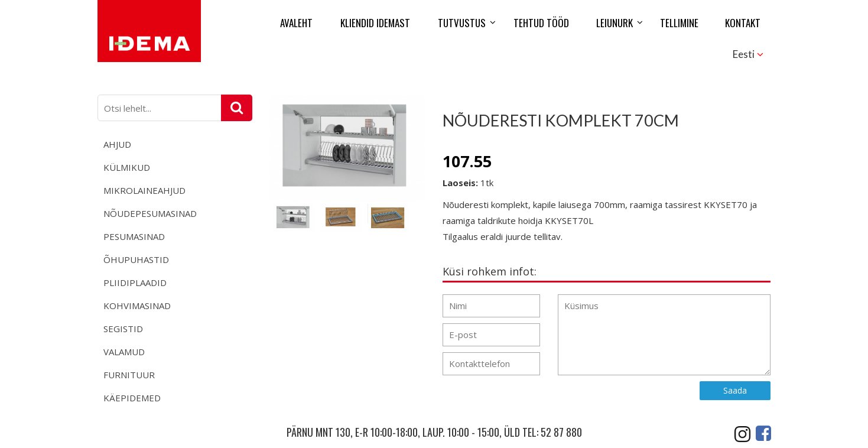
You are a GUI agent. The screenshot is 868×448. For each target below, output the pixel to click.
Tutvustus (462, 23)
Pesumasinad (134, 236)
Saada (735, 390)
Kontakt (743, 23)
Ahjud (117, 144)
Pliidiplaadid (135, 283)
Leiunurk (615, 23)
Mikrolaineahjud (144, 190)
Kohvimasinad (137, 306)
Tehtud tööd (541, 23)
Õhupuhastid (136, 259)
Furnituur (129, 375)
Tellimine (679, 23)
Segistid (123, 329)
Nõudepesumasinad (150, 213)
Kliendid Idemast (375, 23)
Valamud (124, 352)
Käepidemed (132, 398)
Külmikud (127, 167)
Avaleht (296, 23)
